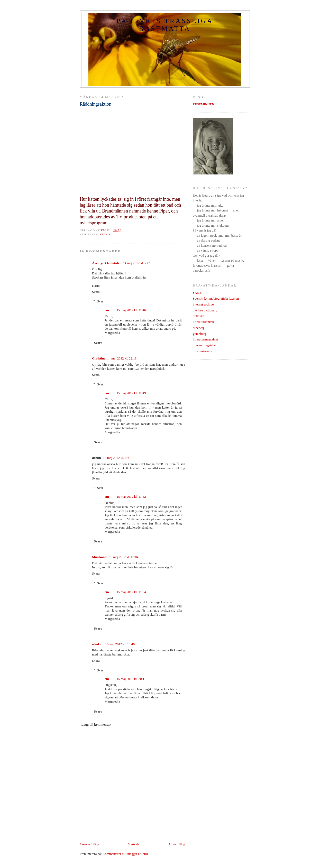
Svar (100, 301)
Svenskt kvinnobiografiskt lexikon (216, 298)
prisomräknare (202, 351)
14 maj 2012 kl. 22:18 (122, 358)
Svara (96, 292)
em (107, 310)
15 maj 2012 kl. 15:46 (120, 644)
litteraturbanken (203, 322)
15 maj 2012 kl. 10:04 (124, 557)
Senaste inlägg (89, 844)
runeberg (199, 328)
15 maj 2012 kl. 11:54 (131, 592)
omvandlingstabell (205, 345)
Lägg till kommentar (96, 724)
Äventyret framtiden (107, 263)
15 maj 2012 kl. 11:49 (131, 393)
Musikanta (100, 557)
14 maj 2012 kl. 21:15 (138, 263)
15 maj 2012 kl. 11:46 (131, 310)
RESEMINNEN (204, 104)
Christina (99, 358)
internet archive (203, 304)
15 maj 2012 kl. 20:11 (131, 679)
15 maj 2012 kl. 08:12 (118, 458)
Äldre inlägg (177, 844)
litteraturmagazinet (205, 339)
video (105, 234)
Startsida (134, 844)
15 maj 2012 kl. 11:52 (131, 497)
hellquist (199, 316)
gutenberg (199, 334)
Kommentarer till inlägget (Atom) (125, 854)
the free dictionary (205, 310)
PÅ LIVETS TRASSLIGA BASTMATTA (165, 25)
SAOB (197, 293)
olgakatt (98, 644)
